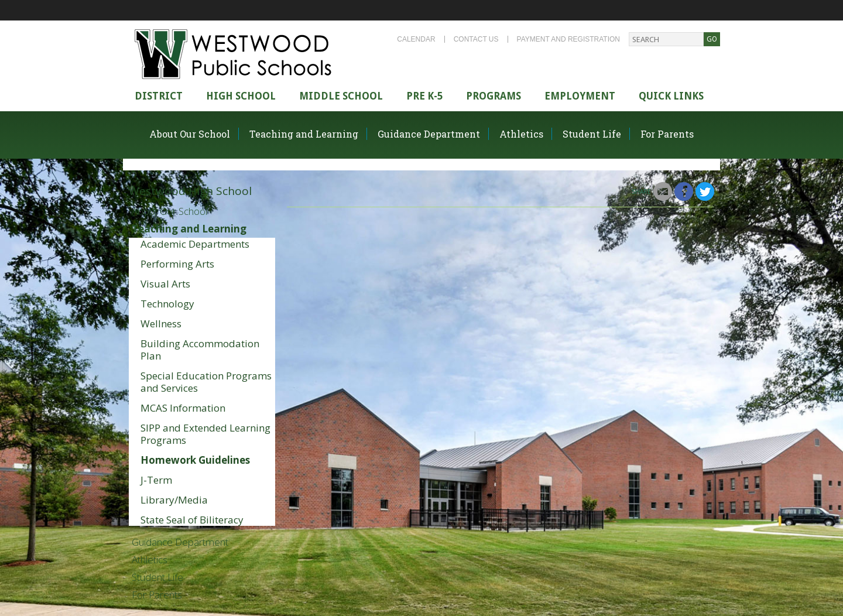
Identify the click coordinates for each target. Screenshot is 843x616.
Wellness (161, 324)
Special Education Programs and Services (206, 382)
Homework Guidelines (195, 460)
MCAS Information (183, 408)
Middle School (341, 96)
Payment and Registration (568, 39)
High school (241, 96)
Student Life (592, 134)
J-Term (156, 480)
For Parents (667, 134)
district (159, 96)
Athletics (521, 134)
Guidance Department (429, 134)
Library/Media (174, 500)
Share (641, 191)
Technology (167, 304)
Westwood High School (190, 191)
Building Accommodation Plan (200, 350)
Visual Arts (165, 284)
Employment (580, 96)
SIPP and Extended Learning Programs (205, 434)
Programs (494, 96)
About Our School (190, 134)
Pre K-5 (424, 96)
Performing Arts (177, 264)
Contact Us (476, 39)
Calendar (416, 39)
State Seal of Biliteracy (192, 520)
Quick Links (671, 96)
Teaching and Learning (304, 134)
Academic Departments (195, 244)
